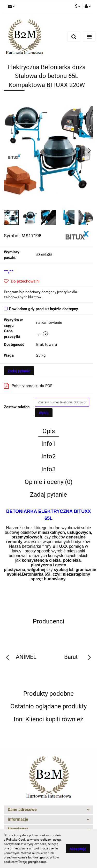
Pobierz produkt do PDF (28, 386)
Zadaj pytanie (19, 371)
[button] (48, 810)
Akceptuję (78, 849)
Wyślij (44, 413)
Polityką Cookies (18, 840)
